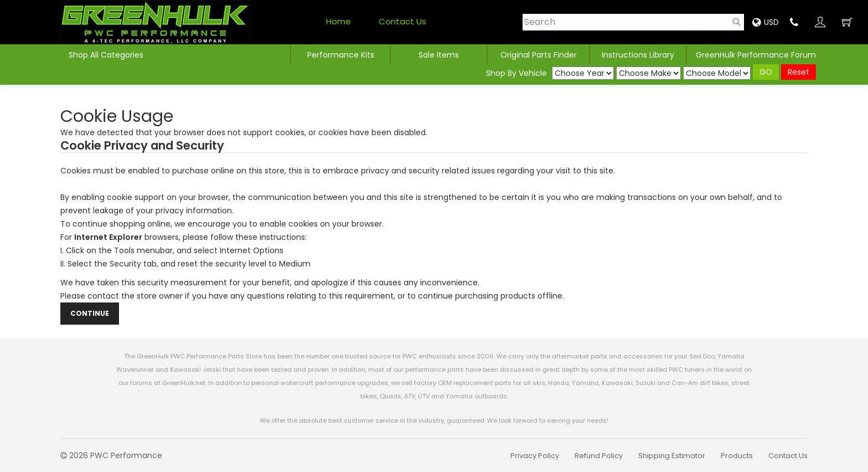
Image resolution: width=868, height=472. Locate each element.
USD (766, 22)
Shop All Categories (106, 55)
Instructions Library (638, 55)
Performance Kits (341, 55)
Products (737, 456)
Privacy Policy (535, 456)
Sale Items (439, 55)
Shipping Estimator (672, 456)
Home (339, 21)
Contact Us (402, 21)
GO (766, 72)
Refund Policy (599, 456)
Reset (799, 72)
